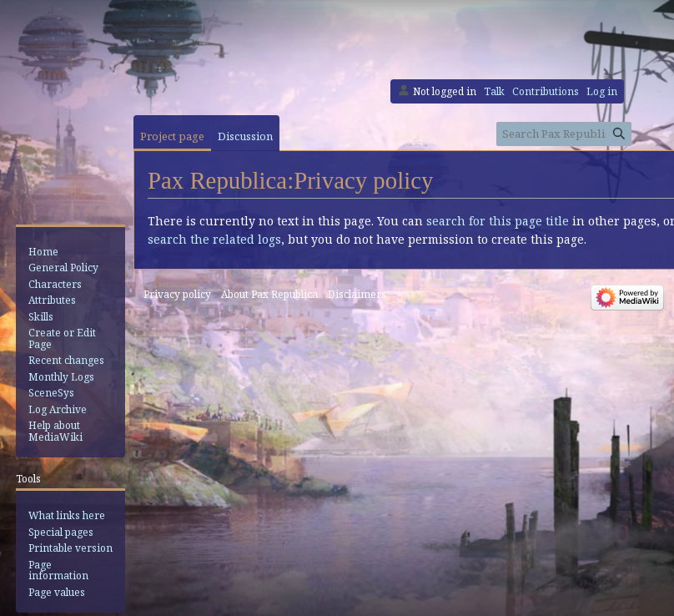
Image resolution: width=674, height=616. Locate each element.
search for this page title (498, 221)
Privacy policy (177, 294)
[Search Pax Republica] (564, 134)
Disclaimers (357, 294)
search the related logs (214, 239)
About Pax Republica (269, 294)
